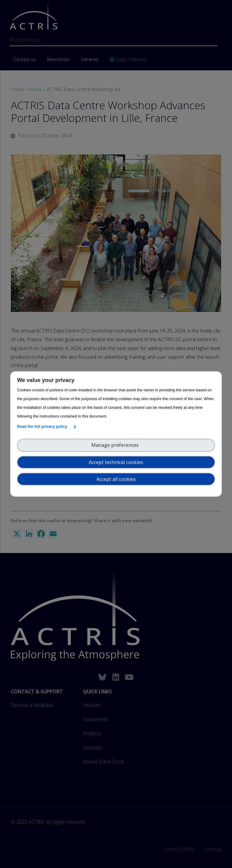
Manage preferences (116, 445)
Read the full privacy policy (43, 426)
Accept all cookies (116, 479)
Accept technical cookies (116, 462)
